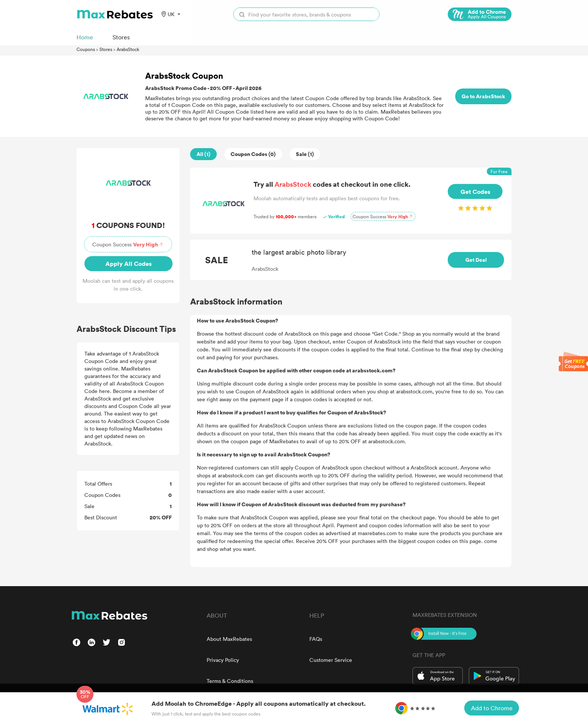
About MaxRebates (229, 639)
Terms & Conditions (230, 681)
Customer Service (331, 660)
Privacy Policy (223, 660)
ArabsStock (128, 49)
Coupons (86, 49)
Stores (106, 49)
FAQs (316, 639)
